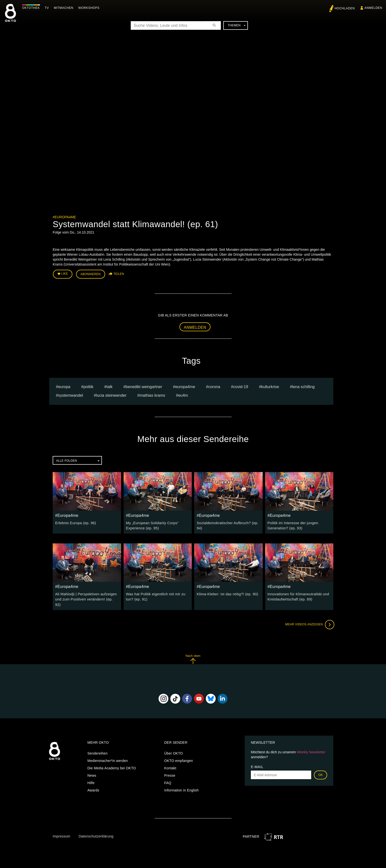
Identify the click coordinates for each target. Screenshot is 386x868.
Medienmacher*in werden (108, 754)
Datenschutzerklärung (96, 829)
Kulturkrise (270, 386)
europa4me (185, 386)
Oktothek (32, 8)
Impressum (61, 829)
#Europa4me (64, 217)
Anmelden (195, 326)
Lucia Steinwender (111, 395)
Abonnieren (91, 274)
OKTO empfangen (179, 754)
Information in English (181, 783)
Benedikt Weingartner (144, 386)
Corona (214, 386)
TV (48, 8)
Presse (170, 768)
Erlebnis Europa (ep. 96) (75, 522)
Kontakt (170, 761)
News (92, 768)
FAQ (168, 776)
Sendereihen (97, 746)
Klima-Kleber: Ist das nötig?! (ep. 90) (226, 593)
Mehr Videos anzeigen (309, 617)
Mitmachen (65, 8)
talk (109, 386)
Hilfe (91, 776)
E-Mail (257, 760)
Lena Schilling (304, 386)
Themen (237, 25)
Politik (88, 386)
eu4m (183, 395)
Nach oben (193, 652)
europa (64, 386)
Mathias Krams (152, 395)
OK (321, 768)
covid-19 (241, 386)
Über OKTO (174, 746)
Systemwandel (71, 395)
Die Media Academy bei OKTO (112, 761)
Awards (93, 783)
